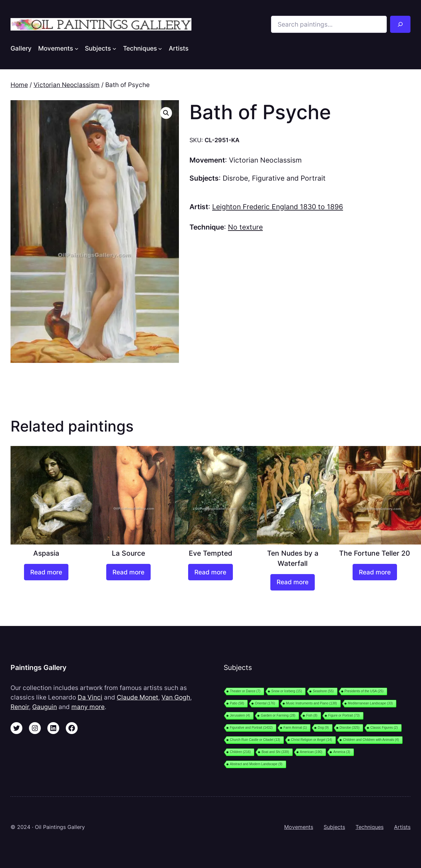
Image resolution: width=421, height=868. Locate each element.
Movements (299, 827)
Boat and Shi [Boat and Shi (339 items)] (275, 752)
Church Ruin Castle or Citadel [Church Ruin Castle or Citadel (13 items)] (255, 740)
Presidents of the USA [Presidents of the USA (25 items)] (364, 691)
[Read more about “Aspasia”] (46, 572)
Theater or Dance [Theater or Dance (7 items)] (245, 691)
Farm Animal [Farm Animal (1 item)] (295, 728)
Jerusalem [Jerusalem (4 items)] (240, 715)
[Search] (400, 24)
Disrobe (235, 178)
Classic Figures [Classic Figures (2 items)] (384, 728)
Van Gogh (176, 697)
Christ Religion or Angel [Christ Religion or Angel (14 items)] (312, 740)
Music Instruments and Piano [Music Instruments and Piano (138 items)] (312, 703)
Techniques (370, 827)
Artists (402, 827)
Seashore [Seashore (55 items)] (323, 691)
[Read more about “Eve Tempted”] (210, 572)
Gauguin (45, 707)
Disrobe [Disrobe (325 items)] (350, 728)
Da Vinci (90, 697)
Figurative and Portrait (289, 178)
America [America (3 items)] (342, 752)
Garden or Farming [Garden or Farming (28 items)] (278, 715)
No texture (245, 227)
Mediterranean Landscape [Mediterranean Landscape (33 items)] (371, 703)
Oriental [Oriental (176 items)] (265, 703)
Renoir (20, 707)
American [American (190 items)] (311, 752)
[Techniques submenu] (160, 48)
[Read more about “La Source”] (128, 572)
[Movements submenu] (77, 48)
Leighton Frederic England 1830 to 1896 (278, 207)
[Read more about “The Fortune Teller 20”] (375, 572)
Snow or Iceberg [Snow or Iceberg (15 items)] (287, 691)
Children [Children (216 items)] (240, 752)
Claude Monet (137, 697)
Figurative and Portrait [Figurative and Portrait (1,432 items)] (251, 728)
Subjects (334, 827)
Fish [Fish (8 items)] (312, 715)
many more (88, 707)
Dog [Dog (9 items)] (323, 728)
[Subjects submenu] (114, 48)
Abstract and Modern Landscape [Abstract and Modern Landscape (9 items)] (256, 764)
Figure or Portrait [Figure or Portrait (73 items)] (344, 715)
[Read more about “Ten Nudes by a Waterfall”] (293, 582)
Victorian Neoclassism (67, 85)
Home (19, 85)
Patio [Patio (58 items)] (237, 703)
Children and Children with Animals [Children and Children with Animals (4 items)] (371, 740)
